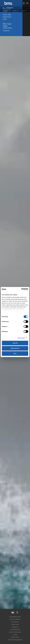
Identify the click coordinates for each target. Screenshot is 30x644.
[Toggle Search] (27, 3)
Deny (15, 353)
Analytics (5, 15)
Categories (7, 11)
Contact (15, 635)
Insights (5, 19)
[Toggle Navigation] (24, 3)
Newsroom (10, 8)
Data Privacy (15, 622)
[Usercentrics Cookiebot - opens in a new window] (21, 289)
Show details (21, 338)
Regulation (15, 627)
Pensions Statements (15, 632)
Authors (16, 11)
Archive (24, 11)
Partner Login (15, 637)
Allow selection (15, 348)
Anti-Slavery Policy (15, 629)
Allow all (15, 343)
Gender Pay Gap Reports (15, 640)
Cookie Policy (15, 624)
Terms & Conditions (15, 619)
